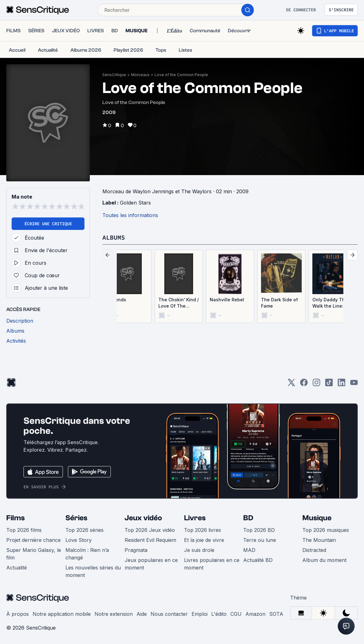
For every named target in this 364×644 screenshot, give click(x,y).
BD (248, 518)
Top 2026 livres (203, 530)
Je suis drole (199, 550)
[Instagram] (316, 384)
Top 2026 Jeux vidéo (150, 530)
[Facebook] (304, 384)
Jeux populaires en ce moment (151, 564)
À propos (18, 614)
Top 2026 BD (259, 530)
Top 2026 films (24, 530)
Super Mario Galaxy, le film (34, 554)
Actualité (17, 568)
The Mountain (319, 540)
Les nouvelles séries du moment (93, 571)
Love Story (79, 540)
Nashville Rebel (227, 300)
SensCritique (114, 75)
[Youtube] (354, 384)
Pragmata (136, 550)
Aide (142, 614)
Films (15, 518)
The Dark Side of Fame (279, 303)
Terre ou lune (260, 540)
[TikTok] (329, 384)
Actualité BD (258, 560)
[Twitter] (291, 384)
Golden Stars (135, 203)
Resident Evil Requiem (150, 540)
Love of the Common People (181, 75)
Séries (76, 518)
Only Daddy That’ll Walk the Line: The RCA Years (333, 303)
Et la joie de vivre (204, 540)
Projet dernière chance (33, 540)
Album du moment (324, 560)
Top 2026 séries (85, 530)
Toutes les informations (130, 215)
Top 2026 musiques (326, 530)
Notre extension (114, 614)
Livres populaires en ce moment (212, 564)
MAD (249, 550)
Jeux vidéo (143, 518)
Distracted (314, 550)
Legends (117, 300)
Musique (317, 518)
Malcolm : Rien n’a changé (87, 554)
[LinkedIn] (341, 384)
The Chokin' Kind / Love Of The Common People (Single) (179, 303)
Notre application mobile (62, 614)
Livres (195, 518)
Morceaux (140, 75)
